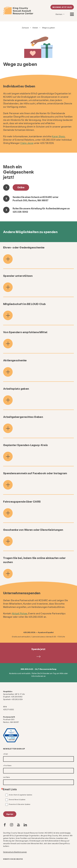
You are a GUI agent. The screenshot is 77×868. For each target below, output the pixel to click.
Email (6, 754)
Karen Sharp (58, 136)
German (59, 14)
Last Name (6, 777)
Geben (35, 28)
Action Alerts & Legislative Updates (20, 795)
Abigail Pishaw (20, 613)
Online (21, 187)
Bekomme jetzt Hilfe (62, 7)
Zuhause (25, 28)
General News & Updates (17, 800)
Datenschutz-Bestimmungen (15, 852)
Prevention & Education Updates (20, 804)
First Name (8, 766)
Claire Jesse (27, 143)
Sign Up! (10, 814)
